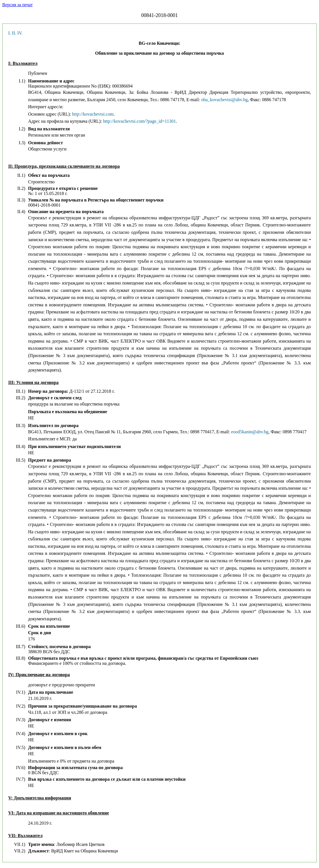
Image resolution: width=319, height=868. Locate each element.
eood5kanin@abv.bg (250, 432)
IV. (20, 33)
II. (14, 33)
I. (9, 33)
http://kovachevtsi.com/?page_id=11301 (139, 121)
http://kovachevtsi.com (93, 114)
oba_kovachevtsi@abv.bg (224, 100)
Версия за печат (17, 5)
